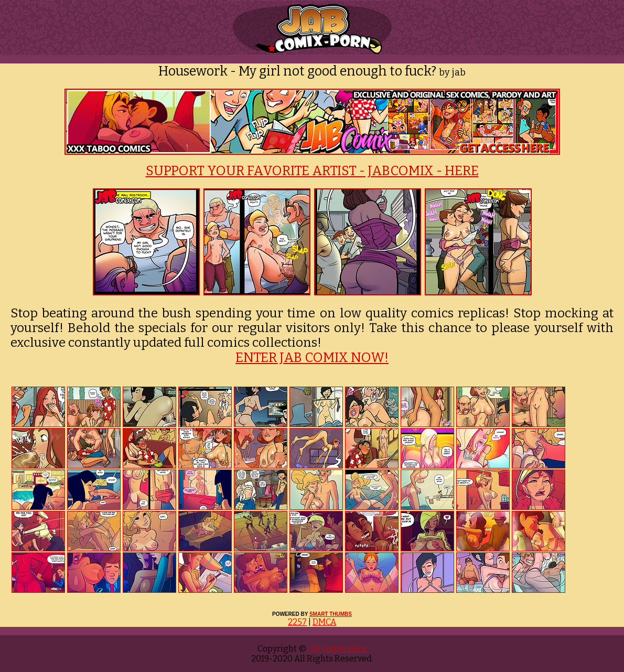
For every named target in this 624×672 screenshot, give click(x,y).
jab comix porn (336, 649)
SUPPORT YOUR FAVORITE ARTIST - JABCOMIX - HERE (312, 171)
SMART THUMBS (331, 614)
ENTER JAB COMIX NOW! (312, 358)
